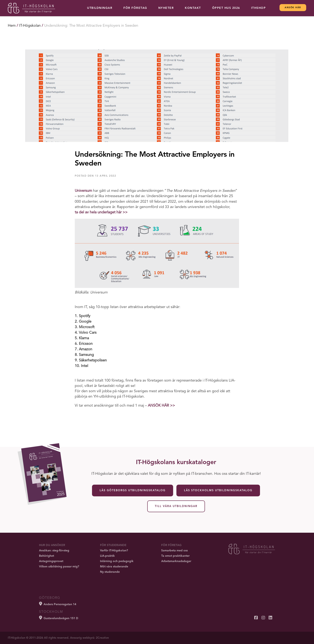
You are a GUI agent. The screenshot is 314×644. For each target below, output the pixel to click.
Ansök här (293, 8)
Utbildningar (100, 8)
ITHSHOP (259, 8)
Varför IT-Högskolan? (114, 551)
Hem (12, 26)
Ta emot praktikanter (175, 556)
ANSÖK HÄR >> (161, 406)
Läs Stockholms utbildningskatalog (218, 490)
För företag (135, 8)
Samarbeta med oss (174, 551)
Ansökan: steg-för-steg (54, 551)
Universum (83, 191)
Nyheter (166, 8)
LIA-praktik (107, 556)
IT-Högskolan (30, 26)
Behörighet (47, 556)
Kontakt (193, 8)
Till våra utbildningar (176, 506)
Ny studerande (110, 572)
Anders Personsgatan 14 (58, 604)
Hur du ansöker (52, 545)
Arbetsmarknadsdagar (176, 561)
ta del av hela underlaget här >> (101, 212)
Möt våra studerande (114, 567)
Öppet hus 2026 (226, 8)
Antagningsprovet (51, 561)
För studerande (113, 545)
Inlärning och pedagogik (117, 561)
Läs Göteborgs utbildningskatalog (133, 490)
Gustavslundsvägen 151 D (59, 618)
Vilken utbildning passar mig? (59, 567)
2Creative (102, 638)
